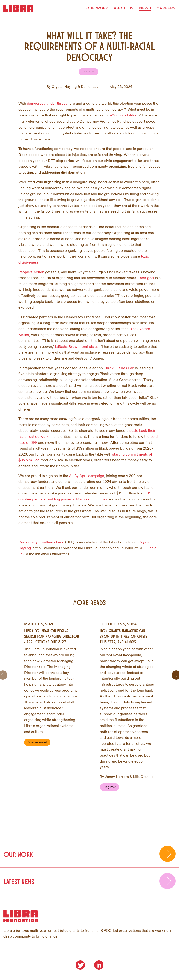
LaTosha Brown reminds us (77, 347)
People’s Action (31, 272)
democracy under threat (47, 104)
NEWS (145, 8)
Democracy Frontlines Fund (41, 542)
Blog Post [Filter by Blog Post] (89, 72)
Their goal (146, 278)
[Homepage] (18, 8)
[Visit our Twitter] (80, 965)
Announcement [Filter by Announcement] (37, 742)
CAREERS (166, 8)
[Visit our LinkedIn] (99, 965)
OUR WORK (97, 8)
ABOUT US (124, 8)
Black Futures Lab (119, 368)
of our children (124, 115)
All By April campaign (87, 476)
